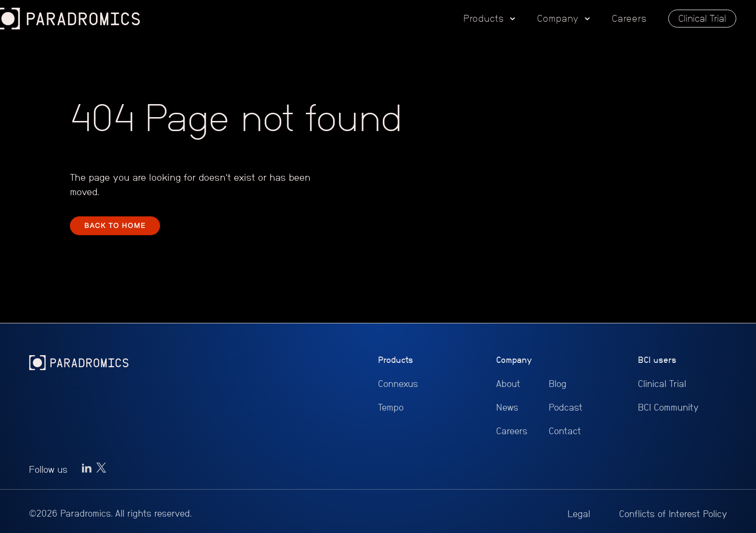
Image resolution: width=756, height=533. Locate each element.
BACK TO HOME (115, 226)
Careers (629, 18)
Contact (565, 431)
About (508, 384)
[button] (489, 19)
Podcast (566, 407)
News (507, 407)
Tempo (391, 407)
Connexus (398, 384)
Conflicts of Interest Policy (673, 514)
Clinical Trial (702, 18)
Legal (579, 514)
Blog (558, 384)
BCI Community (668, 407)
